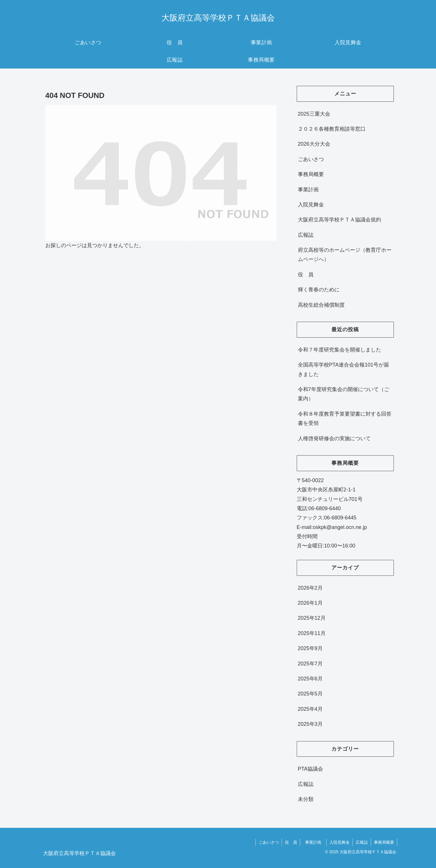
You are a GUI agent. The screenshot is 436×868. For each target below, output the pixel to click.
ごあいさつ (311, 159)
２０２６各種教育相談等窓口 (332, 129)
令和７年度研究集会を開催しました (339, 350)
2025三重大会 (314, 114)
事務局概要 (311, 174)
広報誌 (306, 235)
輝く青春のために (319, 290)
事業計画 (311, 190)
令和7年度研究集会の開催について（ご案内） (344, 394)
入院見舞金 (311, 205)
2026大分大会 (314, 144)
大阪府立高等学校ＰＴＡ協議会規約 (339, 220)
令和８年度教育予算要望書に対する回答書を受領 (345, 419)
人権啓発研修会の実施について (334, 438)
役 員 (306, 275)
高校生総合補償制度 (321, 305)
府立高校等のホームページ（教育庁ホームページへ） (345, 255)
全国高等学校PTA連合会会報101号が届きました (344, 369)
